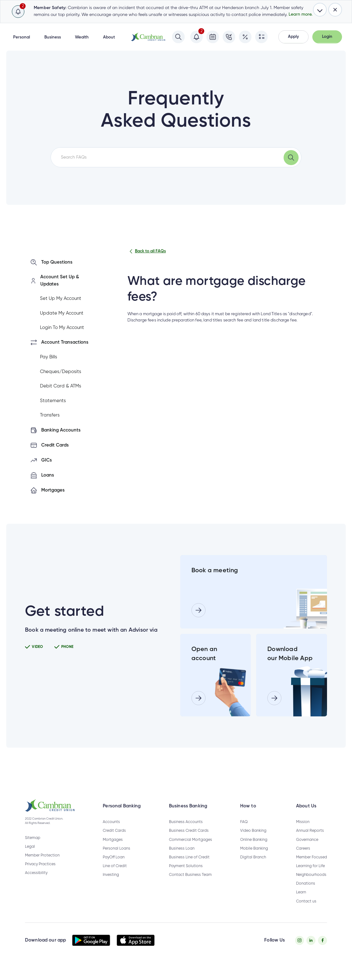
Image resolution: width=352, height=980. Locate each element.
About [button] (109, 37)
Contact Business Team (190, 884)
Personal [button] (22, 37)
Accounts (111, 831)
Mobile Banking (254, 858)
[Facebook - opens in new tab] (322, 950)
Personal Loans (117, 858)
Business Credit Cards (189, 840)
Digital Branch (253, 866)
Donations (306, 893)
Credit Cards (114, 840)
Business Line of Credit (189, 866)
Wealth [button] (82, 37)
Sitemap (33, 847)
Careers (303, 858)
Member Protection (42, 864)
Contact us (306, 910)
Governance (307, 849)
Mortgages (113, 849)
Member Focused (312, 866)
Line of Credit (115, 875)
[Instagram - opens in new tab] (300, 950)
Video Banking (253, 840)
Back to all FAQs (147, 251)
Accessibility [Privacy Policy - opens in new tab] (36, 882)
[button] (293, 37)
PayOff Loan (114, 866)
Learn (301, 901)
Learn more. (300, 14)
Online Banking (254, 849)
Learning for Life (310, 875)
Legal (30, 856)
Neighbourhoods (311, 884)
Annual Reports (310, 840)
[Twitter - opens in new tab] (311, 950)
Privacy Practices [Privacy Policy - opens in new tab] (40, 873)
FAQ (244, 831)
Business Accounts (186, 831)
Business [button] (53, 37)
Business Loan (182, 858)
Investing (111, 884)
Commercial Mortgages (191, 849)
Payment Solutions (186, 875)
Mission (303, 831)
